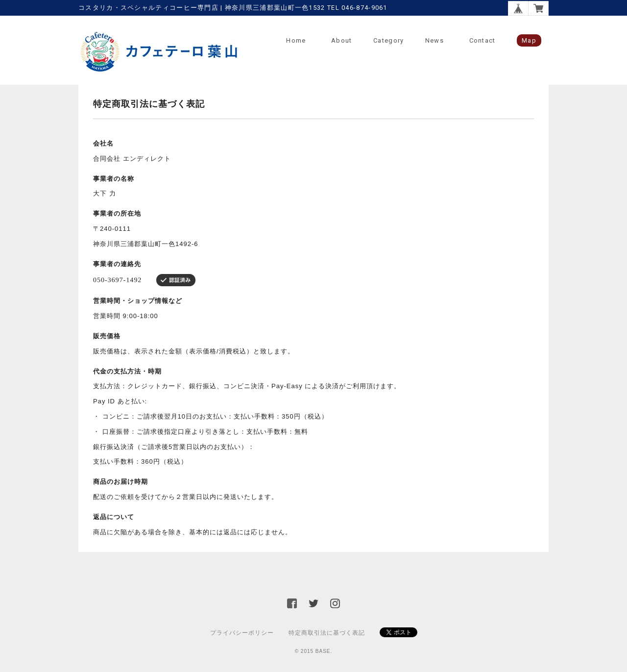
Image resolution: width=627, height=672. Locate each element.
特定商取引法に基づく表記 (327, 633)
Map (529, 40)
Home (296, 40)
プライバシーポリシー (242, 633)
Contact (482, 40)
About (342, 40)
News (434, 40)
